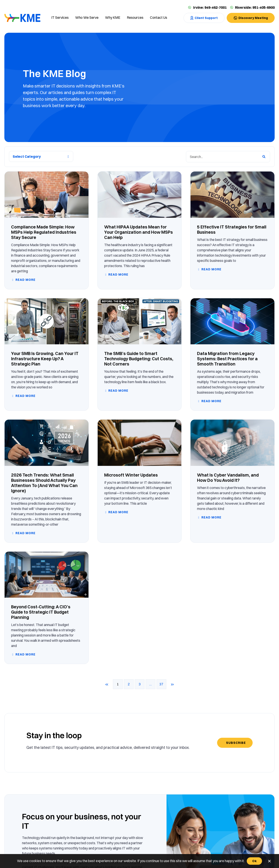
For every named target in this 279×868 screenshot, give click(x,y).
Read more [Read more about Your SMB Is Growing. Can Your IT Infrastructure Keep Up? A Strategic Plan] (25, 396)
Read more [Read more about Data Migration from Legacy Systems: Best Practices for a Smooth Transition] (211, 401)
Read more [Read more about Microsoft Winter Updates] (118, 512)
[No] (269, 861)
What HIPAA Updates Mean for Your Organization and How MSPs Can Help (139, 232)
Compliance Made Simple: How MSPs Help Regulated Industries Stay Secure (44, 232)
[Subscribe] (235, 743)
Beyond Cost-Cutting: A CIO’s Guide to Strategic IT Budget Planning (41, 612)
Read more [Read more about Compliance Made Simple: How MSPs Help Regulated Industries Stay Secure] (25, 280)
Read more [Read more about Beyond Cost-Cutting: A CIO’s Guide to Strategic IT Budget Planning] (25, 654)
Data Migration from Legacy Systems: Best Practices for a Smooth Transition (227, 359)
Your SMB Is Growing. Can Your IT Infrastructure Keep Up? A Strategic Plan (45, 359)
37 (163, 683)
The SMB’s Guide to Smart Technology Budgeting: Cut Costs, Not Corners (139, 359)
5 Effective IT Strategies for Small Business (232, 229)
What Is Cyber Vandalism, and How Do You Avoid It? (228, 478)
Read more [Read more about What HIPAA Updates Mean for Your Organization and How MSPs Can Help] (118, 274)
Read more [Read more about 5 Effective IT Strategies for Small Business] (211, 269)
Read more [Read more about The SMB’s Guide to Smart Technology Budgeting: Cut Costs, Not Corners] (118, 391)
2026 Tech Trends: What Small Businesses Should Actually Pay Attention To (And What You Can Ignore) (44, 483)
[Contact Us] (204, 18)
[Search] (264, 157)
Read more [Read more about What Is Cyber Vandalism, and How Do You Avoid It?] (211, 517)
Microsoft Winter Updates (131, 475)
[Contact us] (159, 18)
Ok (254, 861)
